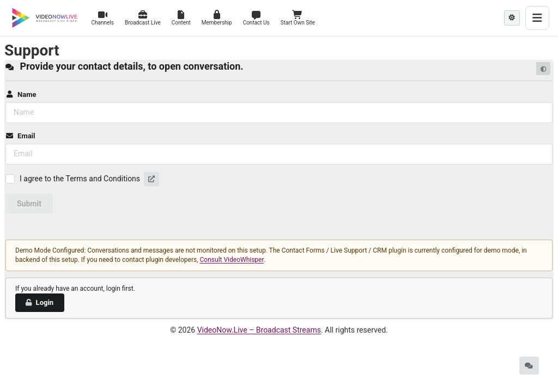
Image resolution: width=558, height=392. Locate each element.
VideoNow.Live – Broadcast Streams (259, 330)
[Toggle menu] (537, 18)
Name (21, 94)
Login (39, 302)
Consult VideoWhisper (232, 260)
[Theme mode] (512, 18)
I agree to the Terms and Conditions (80, 179)
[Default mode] (543, 69)
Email (20, 136)
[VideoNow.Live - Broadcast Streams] (45, 18)
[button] (151, 179)
